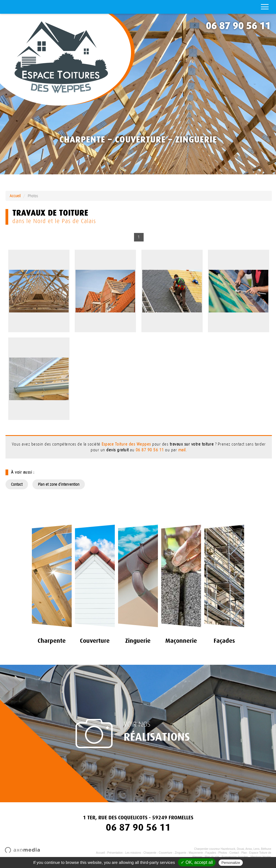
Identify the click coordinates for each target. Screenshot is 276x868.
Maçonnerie (196, 853)
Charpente (150, 853)
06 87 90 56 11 (238, 26)
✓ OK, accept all (197, 862)
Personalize (231, 863)
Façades (211, 853)
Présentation (115, 853)
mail (182, 450)
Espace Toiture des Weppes (126, 444)
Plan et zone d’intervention (59, 484)
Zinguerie (180, 853)
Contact (17, 484)
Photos (223, 853)
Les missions (133, 853)
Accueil (15, 196)
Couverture (165, 853)
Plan (244, 853)
